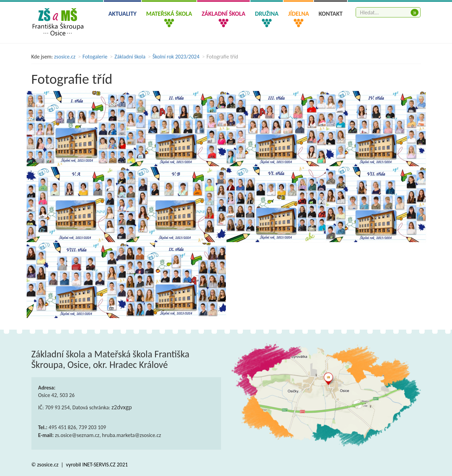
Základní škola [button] (223, 14)
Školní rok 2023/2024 (176, 57)
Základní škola (130, 57)
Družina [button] (267, 14)
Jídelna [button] (298, 14)
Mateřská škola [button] (169, 14)
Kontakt (330, 14)
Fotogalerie (95, 57)
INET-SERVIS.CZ (99, 465)
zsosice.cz (65, 57)
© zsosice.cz (46, 465)
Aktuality (122, 14)
